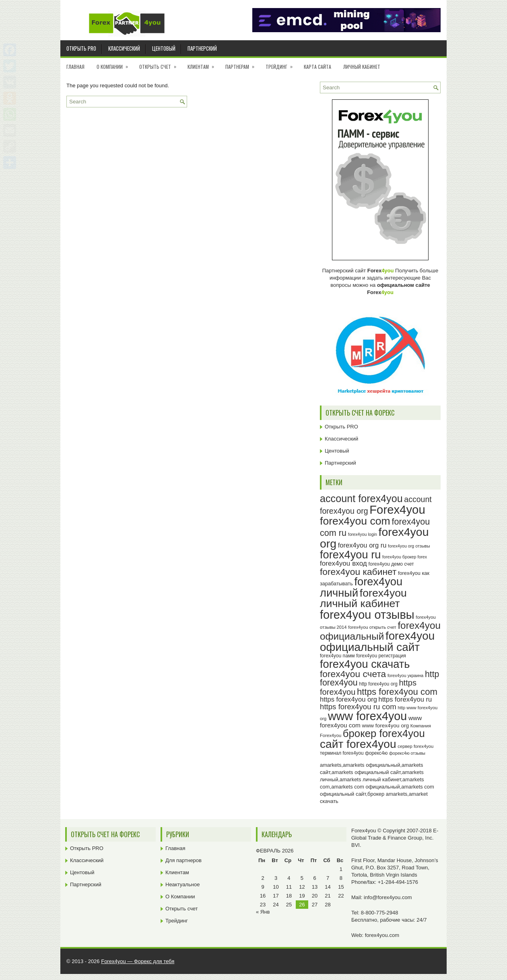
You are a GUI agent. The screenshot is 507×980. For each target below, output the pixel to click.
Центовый (164, 48)
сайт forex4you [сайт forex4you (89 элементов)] (358, 744)
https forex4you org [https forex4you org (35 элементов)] (348, 699)
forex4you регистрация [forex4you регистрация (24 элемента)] (381, 656)
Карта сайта (317, 67)
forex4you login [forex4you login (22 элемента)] (363, 534)
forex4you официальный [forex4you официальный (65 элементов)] (380, 631)
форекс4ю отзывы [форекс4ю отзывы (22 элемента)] (407, 753)
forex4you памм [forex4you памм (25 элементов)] (337, 656)
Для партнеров (183, 860)
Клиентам (203, 64)
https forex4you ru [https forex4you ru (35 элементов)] (405, 699)
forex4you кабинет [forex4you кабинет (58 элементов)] (358, 572)
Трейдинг (282, 64)
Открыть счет (160, 64)
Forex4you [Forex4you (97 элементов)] (397, 510)
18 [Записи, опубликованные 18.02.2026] (289, 896)
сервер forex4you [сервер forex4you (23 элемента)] (415, 746)
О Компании (115, 64)
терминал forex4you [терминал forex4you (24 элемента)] (342, 753)
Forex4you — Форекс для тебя (138, 961)
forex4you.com (382, 935)
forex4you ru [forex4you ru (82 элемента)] (350, 555)
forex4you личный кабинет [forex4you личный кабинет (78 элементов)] (363, 598)
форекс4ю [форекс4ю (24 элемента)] (376, 753)
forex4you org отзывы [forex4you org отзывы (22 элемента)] (409, 546)
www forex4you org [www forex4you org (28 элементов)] (385, 726)
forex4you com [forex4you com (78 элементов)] (355, 521)
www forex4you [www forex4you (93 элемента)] (367, 716)
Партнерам (242, 64)
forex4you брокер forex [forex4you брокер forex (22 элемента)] (405, 557)
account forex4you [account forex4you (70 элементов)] (361, 498)
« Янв (263, 912)
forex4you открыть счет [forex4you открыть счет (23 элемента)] (372, 627)
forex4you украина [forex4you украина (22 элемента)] (405, 675)
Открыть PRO (81, 48)
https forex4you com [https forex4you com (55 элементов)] (397, 692)
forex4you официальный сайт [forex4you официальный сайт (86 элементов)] (377, 641)
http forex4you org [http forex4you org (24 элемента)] (378, 684)
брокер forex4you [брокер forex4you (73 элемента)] (384, 733)
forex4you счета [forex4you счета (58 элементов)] (353, 674)
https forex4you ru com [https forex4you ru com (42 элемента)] (358, 707)
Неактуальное (182, 884)
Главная (75, 67)
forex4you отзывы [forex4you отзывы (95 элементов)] (367, 615)
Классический (124, 48)
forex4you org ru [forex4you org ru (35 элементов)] (362, 545)
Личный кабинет (362, 67)
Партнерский (202, 48)
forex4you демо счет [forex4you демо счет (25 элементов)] (391, 564)
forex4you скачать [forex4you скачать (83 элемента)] (365, 664)
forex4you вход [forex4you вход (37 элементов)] (343, 563)
